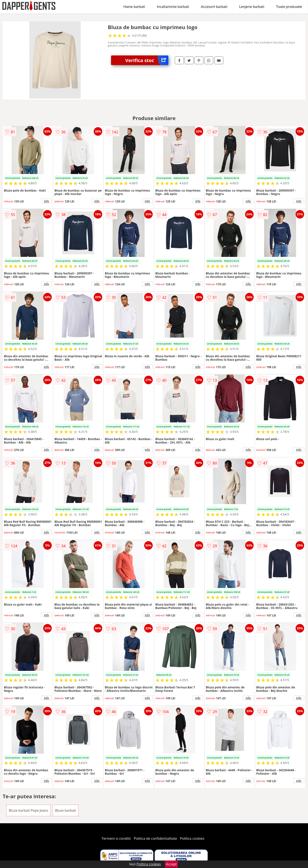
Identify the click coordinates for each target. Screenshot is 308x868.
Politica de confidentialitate (155, 838)
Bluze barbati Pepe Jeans (28, 810)
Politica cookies (192, 838)
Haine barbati (134, 7)
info (46, 201)
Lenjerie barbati (252, 7)
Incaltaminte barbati (173, 7)
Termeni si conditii (116, 838)
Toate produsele (289, 7)
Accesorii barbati (214, 7)
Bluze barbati (65, 810)
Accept (171, 864)
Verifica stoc (147, 60)
